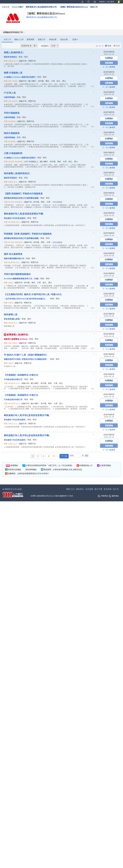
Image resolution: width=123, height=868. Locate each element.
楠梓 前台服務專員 (13, 254)
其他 (75, 39)
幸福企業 (53, 39)
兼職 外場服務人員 (13, 73)
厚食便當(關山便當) (12, 319)
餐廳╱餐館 (23, 57)
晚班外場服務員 (12, 133)
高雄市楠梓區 (109, 52)
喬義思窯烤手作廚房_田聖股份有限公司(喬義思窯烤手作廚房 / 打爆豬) (33, 359)
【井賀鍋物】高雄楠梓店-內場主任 (21, 375)
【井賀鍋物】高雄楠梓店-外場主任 (21, 395)
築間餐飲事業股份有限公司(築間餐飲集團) (21, 198)
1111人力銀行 (17, 7)
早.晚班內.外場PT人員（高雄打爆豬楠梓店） (26, 355)
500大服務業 (57, 202)
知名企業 (64, 39)
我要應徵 (109, 63)
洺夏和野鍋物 (9, 97)
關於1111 (71, 489)
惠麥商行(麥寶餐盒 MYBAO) (16, 339)
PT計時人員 (10, 93)
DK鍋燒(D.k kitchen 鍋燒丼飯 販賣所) (20, 77)
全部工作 (7, 39)
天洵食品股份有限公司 (13, 379)
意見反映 (108, 489)
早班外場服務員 (12, 113)
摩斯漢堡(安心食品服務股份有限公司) (41, 7)
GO (87, 456)
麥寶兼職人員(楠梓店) (16, 335)
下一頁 (64, 456)
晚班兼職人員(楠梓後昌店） (18, 173)
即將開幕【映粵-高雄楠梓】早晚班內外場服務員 (28, 234)
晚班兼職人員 (11, 314)
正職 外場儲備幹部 (13, 153)
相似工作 (94, 7)
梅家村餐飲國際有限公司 (14, 258)
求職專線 (103, 496)
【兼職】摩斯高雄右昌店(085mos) (75, 7)
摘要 (108, 46)
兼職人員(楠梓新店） (14, 52)
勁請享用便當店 (10, 57)
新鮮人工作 (19, 39)
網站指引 (80, 489)
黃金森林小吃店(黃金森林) (15, 218)
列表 (117, 46)
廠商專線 (114, 496)
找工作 (116, 489)
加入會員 (111, 2)
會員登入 (102, 2)
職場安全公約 (12, 489)
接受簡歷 (30, 39)
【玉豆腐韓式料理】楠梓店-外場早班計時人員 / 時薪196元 (33, 294)
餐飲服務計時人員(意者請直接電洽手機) (24, 214)
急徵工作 (42, 39)
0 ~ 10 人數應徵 (109, 67)
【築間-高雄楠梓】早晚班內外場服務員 (23, 194)
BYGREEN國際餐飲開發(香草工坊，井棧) (21, 279)
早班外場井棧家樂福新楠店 (17, 274)
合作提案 (89, 489)
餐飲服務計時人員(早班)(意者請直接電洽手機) (27, 415)
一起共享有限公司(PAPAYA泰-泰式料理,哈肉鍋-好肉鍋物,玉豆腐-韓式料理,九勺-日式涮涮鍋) (42, 299)
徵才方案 (98, 489)
